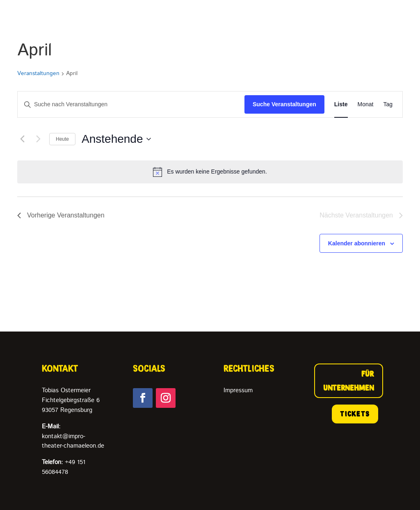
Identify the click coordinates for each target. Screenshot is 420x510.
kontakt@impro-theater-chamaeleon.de (73, 436)
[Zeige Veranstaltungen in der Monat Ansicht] (366, 104)
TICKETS (355, 414)
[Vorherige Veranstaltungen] (22, 139)
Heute (62, 139)
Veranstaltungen (38, 74)
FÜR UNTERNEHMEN (349, 381)
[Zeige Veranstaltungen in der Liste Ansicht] (341, 104)
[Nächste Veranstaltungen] (38, 139)
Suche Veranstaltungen (284, 104)
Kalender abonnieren (357, 243)
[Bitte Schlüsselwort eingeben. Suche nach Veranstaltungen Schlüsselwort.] (131, 104)
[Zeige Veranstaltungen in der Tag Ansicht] (388, 104)
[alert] (210, 172)
